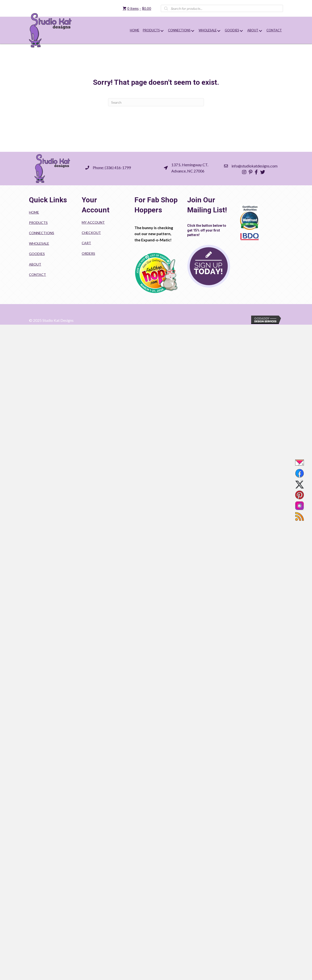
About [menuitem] (35, 264)
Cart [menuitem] (86, 243)
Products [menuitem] (38, 223)
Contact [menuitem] (38, 275)
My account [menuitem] (93, 222)
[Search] (156, 102)
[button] (162, 31)
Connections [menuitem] (42, 233)
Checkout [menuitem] (91, 233)
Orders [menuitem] (88, 253)
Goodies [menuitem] (37, 254)
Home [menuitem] (34, 212)
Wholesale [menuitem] (39, 243)
